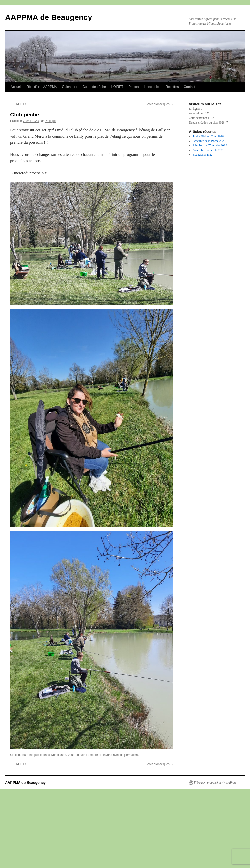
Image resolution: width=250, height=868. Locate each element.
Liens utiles (152, 87)
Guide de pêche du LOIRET (103, 87)
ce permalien (129, 755)
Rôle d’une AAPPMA (42, 87)
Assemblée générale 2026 (209, 150)
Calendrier (70, 87)
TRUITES (19, 104)
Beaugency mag (203, 155)
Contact (189, 87)
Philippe (50, 121)
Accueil (16, 87)
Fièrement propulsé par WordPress (215, 783)
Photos (134, 87)
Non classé (58, 755)
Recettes (172, 87)
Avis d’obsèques (160, 104)
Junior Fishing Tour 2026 (208, 136)
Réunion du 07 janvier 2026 (210, 145)
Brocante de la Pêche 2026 (209, 141)
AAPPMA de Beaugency (49, 17)
